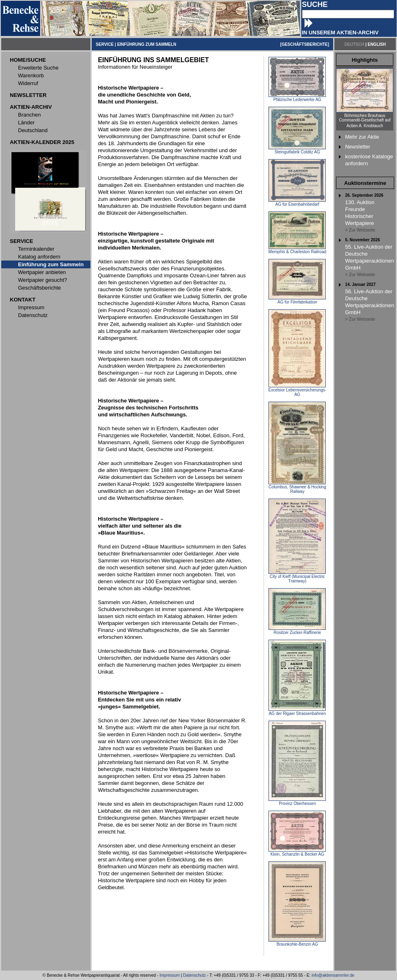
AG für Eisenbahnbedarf (297, 202)
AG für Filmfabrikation (297, 300)
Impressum (170, 975)
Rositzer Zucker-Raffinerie (297, 631)
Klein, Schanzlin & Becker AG (297, 852)
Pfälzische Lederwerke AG (297, 98)
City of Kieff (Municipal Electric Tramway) (297, 577)
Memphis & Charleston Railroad (297, 250)
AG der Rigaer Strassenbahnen (297, 712)
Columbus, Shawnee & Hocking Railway (297, 487)
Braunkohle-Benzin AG (297, 942)
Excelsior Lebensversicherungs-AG (298, 390)
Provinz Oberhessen (297, 802)
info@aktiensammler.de (333, 975)
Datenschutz (194, 975)
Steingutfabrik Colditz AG (297, 150)
